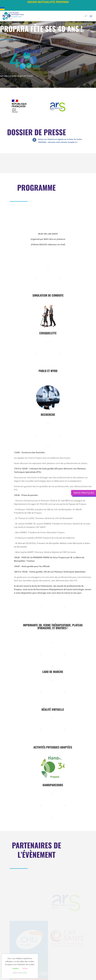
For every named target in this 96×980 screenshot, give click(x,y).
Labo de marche (53, 672)
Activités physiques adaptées (53, 747)
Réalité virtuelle (53, 709)
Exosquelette (48, 333)
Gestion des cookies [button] (20, 973)
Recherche (48, 415)
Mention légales (55, 976)
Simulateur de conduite (48, 295)
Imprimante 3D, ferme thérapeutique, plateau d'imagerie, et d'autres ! (53, 626)
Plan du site (66, 973)
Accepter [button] (16, 968)
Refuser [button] (25, 968)
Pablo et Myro (48, 371)
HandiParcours (53, 785)
